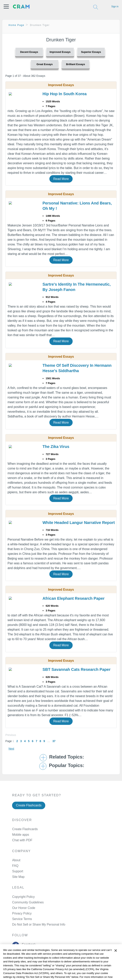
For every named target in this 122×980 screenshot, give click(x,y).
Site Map (18, 877)
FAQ (15, 866)
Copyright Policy (23, 897)
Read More (61, 179)
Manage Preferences (27, 924)
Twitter (26, 955)
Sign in (115, 7)
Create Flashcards (29, 805)
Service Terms (22, 919)
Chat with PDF (22, 840)
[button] (6, 7)
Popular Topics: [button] (66, 765)
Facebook (28, 944)
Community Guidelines (28, 902)
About (16, 860)
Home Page (16, 25)
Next (11, 749)
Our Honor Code (24, 908)
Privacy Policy (22, 913)
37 (54, 741)
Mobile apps (21, 835)
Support (18, 871)
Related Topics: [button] (67, 757)
